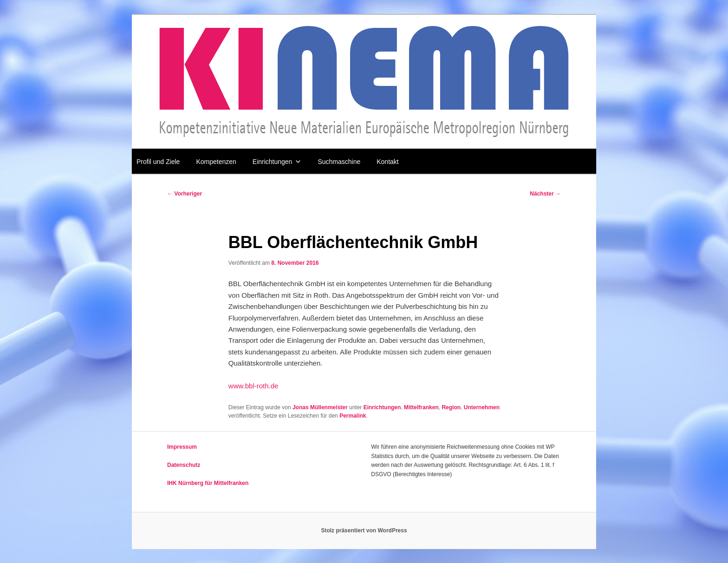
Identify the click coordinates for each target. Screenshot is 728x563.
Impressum (182, 447)
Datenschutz (184, 465)
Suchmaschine (339, 162)
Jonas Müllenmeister (320, 407)
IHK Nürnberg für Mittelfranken (208, 483)
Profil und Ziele (158, 162)
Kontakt (387, 162)
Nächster (545, 194)
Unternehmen (482, 407)
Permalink (353, 416)
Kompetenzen (216, 162)
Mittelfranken (421, 407)
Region (451, 407)
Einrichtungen (277, 162)
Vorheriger (185, 194)
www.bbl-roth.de (253, 386)
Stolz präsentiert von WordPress (364, 530)
